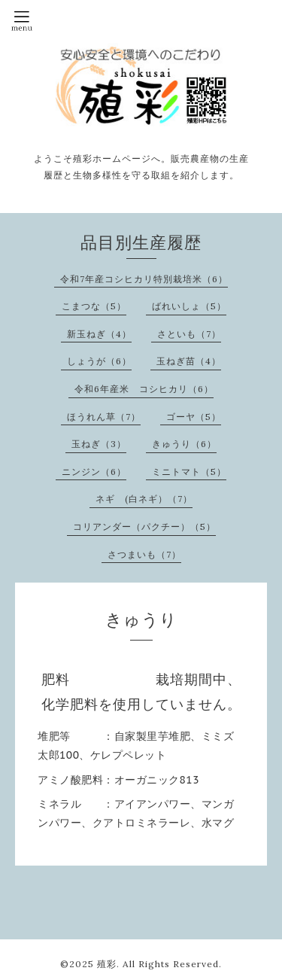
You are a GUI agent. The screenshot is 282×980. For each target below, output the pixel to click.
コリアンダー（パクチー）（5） (144, 527)
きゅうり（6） (184, 444)
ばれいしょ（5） (189, 306)
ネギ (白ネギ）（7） (144, 499)
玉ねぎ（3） (99, 444)
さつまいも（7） (144, 554)
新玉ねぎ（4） (99, 334)
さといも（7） (189, 334)
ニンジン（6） (94, 472)
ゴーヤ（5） (194, 417)
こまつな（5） (94, 306)
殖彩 (107, 964)
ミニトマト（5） (189, 472)
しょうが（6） (99, 361)
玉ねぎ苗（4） (189, 361)
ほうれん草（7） (104, 417)
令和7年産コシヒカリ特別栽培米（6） (144, 279)
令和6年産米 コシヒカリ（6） (144, 389)
